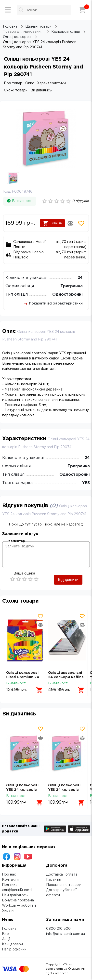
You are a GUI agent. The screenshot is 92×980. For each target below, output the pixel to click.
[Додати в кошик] (39, 690)
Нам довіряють (15, 895)
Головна (9, 929)
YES (86, 483)
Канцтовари (12, 944)
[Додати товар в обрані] (81, 223)
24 (80, 278)
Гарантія (54, 880)
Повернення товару (63, 885)
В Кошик (52, 223)
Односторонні (67, 295)
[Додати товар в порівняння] (70, 223)
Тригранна (72, 286)
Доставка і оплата (62, 875)
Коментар (17, 541)
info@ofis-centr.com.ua (66, 934)
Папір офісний (14, 949)
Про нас (9, 875)
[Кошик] (82, 10)
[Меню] (8, 10)
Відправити (68, 580)
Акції (6, 939)
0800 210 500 (58, 929)
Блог (6, 934)
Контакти (10, 880)
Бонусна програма (18, 900)
